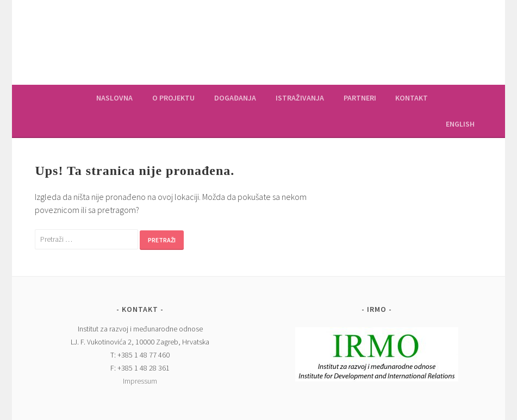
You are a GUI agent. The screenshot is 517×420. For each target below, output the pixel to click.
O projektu (173, 98)
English (460, 124)
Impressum (140, 381)
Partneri (360, 98)
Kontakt (412, 98)
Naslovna (114, 98)
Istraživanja (300, 98)
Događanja (235, 98)
